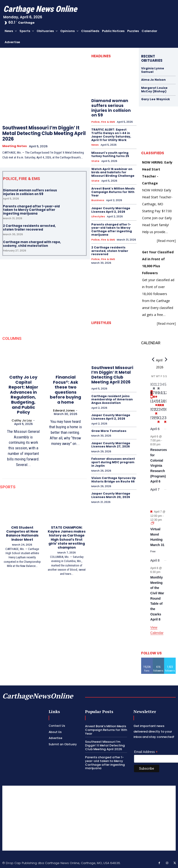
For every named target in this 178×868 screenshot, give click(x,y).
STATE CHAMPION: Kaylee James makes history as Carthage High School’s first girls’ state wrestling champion (67, 537)
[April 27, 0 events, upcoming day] (152, 419)
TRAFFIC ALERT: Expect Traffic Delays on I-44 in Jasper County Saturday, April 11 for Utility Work (111, 134)
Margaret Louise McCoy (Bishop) (154, 89)
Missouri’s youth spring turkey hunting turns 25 (110, 154)
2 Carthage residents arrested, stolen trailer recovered (29, 227)
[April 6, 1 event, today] (152, 394)
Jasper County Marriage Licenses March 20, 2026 (111, 492)
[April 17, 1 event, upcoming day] (161, 402)
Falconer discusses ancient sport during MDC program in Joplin (113, 459)
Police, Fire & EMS (103, 122)
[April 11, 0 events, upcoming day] (163, 394)
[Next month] (166, 359)
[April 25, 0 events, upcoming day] (163, 411)
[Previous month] (153, 359)
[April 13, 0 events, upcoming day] (152, 402)
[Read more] (166, 240)
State (95, 160)
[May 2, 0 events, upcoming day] (163, 419)
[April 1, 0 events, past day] (156, 386)
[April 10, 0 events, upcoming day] (161, 394)
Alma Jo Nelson (153, 80)
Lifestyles (98, 215)
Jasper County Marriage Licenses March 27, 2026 (111, 442)
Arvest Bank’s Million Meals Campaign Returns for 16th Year (113, 191)
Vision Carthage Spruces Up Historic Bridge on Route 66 (113, 476)
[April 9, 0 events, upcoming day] (159, 394)
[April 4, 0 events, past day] (163, 386)
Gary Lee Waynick (155, 99)
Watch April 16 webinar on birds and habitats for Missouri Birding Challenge (113, 171)
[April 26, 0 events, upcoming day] (165, 411)
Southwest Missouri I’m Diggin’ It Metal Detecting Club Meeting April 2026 (44, 133)
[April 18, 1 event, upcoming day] (163, 402)
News (95, 144)
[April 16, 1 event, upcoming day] (159, 402)
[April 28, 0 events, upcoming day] (154, 419)
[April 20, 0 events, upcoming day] (152, 411)
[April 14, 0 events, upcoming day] (154, 402)
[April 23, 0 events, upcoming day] (159, 411)
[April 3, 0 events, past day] (161, 386)
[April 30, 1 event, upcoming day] (159, 419)
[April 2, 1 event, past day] (159, 386)
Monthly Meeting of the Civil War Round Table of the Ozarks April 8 (157, 598)
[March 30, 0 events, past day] (152, 386)
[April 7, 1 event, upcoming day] (154, 394)
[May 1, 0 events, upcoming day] (161, 419)
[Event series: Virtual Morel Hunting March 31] (153, 523)
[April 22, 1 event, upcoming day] (156, 411)
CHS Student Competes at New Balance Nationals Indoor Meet (22, 533)
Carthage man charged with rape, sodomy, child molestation (32, 244)
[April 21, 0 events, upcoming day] (154, 411)
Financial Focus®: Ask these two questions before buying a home (65, 389)
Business (98, 199)
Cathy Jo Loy (22, 420)
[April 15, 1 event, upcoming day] (156, 402)
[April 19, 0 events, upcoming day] (165, 402)
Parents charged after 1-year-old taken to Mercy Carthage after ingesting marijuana (31, 210)
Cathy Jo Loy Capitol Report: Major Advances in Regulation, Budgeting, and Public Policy (23, 394)
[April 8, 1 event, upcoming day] (156, 394)
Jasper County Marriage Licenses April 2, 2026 (111, 208)
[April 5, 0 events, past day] (165, 386)
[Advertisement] (89, 818)
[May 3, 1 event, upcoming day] (165, 419)
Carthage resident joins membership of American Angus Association (112, 397)
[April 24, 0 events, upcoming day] (161, 411)
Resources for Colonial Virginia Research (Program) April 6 (159, 465)
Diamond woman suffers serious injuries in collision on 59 (30, 192)
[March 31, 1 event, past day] (154, 386)
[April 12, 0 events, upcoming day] (165, 394)
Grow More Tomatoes (108, 428)
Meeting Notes (15, 146)
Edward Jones (64, 410)
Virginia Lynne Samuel (152, 70)
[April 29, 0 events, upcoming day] (156, 419)
